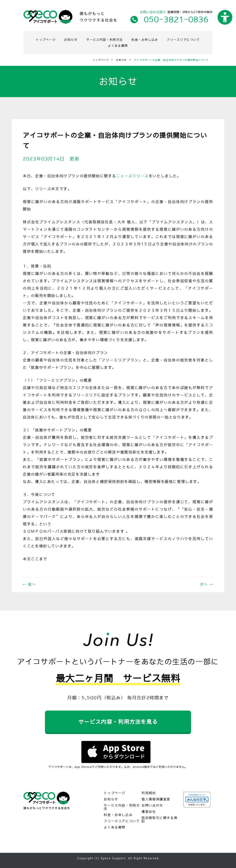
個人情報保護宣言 (156, 799)
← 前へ (29, 583)
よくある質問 (141, 45)
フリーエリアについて (102, 45)
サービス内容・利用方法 (126, 39)
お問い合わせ (152, 806)
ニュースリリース (132, 175)
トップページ (62, 39)
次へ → (206, 583)
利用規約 (149, 793)
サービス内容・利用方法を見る (118, 721)
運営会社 (149, 812)
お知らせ (90, 39)
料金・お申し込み (170, 39)
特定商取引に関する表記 (159, 820)
